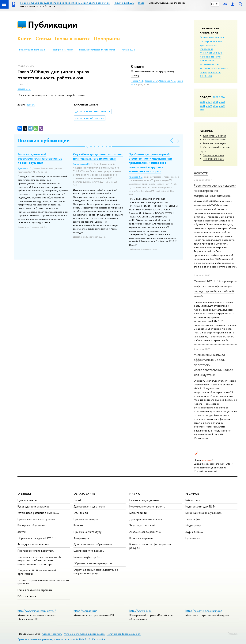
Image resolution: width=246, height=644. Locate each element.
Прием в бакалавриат (87, 519)
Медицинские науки (214, 143)
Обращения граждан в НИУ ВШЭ (38, 538)
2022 (222, 102)
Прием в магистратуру (87, 532)
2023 (216, 102)
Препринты (107, 39)
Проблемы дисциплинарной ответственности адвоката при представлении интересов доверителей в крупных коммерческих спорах (150, 163)
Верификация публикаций (32, 50)
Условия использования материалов (84, 634)
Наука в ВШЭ (128, 50)
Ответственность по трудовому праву (153, 73)
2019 (216, 106)
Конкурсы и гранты (141, 538)
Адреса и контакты (52, 634)
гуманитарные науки (211, 53)
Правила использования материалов (97, 50)
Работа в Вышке (27, 596)
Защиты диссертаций (142, 525)
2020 (209, 106)
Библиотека (193, 500)
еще (202, 109)
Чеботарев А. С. (168, 81)
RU (213, 4)
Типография (193, 519)
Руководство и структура (33, 506)
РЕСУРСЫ (193, 494)
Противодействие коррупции (36, 551)
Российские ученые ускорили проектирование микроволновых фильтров (215, 190)
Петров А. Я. (137, 81)
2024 (209, 102)
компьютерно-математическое (209, 62)
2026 (222, 97)
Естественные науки (215, 139)
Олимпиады (81, 513)
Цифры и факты (27, 500)
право (203, 72)
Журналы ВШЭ (194, 532)
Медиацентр (193, 525)
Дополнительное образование (93, 544)
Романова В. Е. (136, 177)
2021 (202, 106)
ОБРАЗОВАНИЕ (85, 494)
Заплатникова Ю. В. (83, 164)
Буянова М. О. (25, 169)
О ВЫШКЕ (25, 494)
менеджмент (221, 68)
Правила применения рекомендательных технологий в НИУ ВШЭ (54, 639)
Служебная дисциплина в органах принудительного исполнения (98, 156)
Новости (201, 173)
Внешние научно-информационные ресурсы (151, 546)
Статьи (43, 39)
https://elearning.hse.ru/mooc (204, 611)
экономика (206, 76)
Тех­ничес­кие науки (214, 159)
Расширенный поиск (62, 50)
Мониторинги (138, 513)
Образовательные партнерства (93, 563)
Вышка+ (78, 525)
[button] (87, 147)
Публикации (53, 24)
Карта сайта (98, 639)
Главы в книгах (72, 39)
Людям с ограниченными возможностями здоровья (43, 582)
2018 (222, 106)
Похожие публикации (44, 140)
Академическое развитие (145, 532)
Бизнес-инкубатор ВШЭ (88, 557)
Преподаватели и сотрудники (36, 519)
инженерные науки (210, 57)
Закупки (22, 532)
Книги (25, 39)
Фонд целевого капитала (33, 544)
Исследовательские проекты (147, 506)
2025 (202, 102)
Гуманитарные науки (215, 136)
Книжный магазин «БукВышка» (204, 513)
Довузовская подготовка (89, 506)
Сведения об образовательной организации (37, 572)
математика (206, 68)
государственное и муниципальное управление (211, 45)
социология (214, 72)
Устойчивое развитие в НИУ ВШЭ (38, 513)
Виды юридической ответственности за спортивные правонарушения (40, 158)
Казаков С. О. (24, 89)
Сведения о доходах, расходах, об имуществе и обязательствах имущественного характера (39, 560)
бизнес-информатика (212, 37)
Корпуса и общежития (31, 525)
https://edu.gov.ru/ (85, 611)
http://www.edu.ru (140, 611)
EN (217, 4)
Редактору (233, 633)
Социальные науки (214, 155)
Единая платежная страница (35, 590)
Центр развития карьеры (89, 551)
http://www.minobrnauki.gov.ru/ (37, 611)
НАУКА (135, 494)
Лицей (77, 500)
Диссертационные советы (146, 519)
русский (31, 105)
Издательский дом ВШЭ (200, 506)
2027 (216, 97)
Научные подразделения (144, 500)
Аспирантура (81, 538)
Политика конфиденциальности (124, 634)
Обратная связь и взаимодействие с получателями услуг (96, 571)
